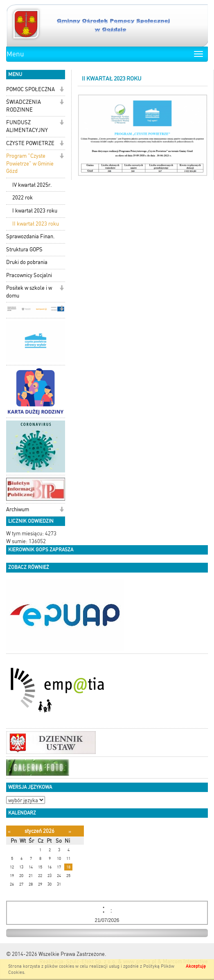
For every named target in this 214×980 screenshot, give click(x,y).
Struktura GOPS (24, 249)
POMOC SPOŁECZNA (30, 89)
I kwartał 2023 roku (35, 211)
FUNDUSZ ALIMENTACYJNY (27, 126)
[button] (62, 90)
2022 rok (23, 198)
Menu (15, 54)
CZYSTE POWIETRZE (30, 143)
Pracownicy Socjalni (29, 275)
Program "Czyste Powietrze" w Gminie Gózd (30, 163)
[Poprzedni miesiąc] (9, 831)
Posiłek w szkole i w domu (29, 292)
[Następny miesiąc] (70, 831)
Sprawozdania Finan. (30, 236)
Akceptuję (196, 966)
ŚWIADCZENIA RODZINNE (24, 106)
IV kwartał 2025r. (32, 185)
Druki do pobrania (27, 262)
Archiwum (18, 509)
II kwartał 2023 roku (36, 224)
